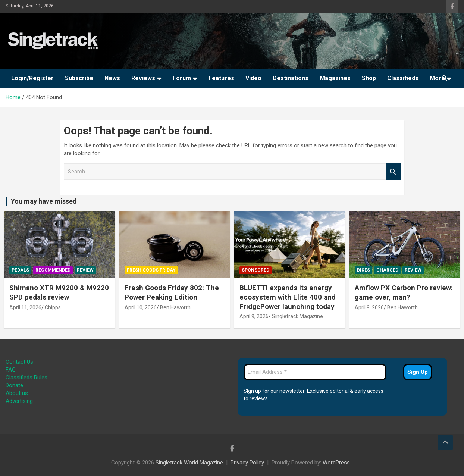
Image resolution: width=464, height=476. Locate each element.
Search (393, 172)
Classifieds (403, 78)
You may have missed (44, 201)
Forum (182, 78)
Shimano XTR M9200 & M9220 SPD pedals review (59, 292)
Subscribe (79, 78)
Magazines (335, 78)
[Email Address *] (315, 372)
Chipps (53, 307)
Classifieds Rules (26, 378)
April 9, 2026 (254, 316)
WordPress (336, 463)
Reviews (143, 78)
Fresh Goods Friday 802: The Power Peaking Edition (172, 292)
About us (17, 393)
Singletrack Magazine (297, 316)
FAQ (11, 370)
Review (85, 270)
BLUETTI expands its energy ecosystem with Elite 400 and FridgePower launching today (288, 297)
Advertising (19, 401)
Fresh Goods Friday (151, 270)
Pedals (20, 270)
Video (253, 78)
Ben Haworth (175, 307)
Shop (369, 78)
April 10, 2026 (141, 307)
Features (221, 78)
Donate (14, 385)
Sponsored (255, 270)
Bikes (363, 270)
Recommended (53, 270)
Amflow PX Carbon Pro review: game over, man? (404, 292)
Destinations (291, 78)
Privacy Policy (247, 463)
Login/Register (32, 78)
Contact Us (19, 362)
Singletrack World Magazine (189, 463)
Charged (387, 270)
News (112, 78)
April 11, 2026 (25, 307)
